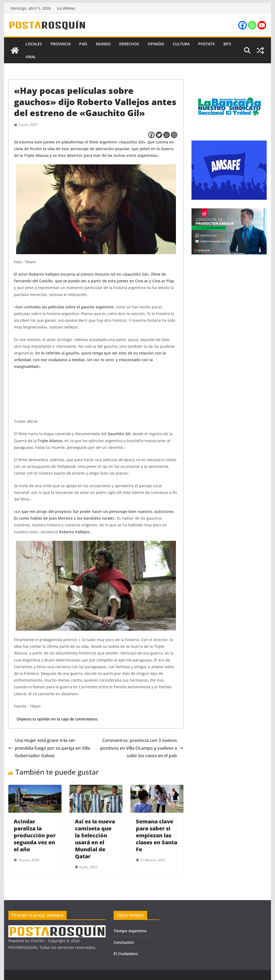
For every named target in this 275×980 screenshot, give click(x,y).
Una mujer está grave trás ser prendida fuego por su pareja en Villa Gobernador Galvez (49, 748)
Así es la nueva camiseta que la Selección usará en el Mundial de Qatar (95, 839)
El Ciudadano (126, 954)
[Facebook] (151, 135)
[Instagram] (174, 135)
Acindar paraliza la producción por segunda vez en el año (35, 835)
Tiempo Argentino (130, 931)
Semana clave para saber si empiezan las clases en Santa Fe (157, 835)
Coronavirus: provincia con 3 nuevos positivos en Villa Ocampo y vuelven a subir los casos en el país (142, 748)
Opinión (156, 44)
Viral (31, 57)
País (83, 44)
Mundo (103, 44)
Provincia (61, 44)
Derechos (129, 44)
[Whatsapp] (167, 135)
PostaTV (207, 44)
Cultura (181, 44)
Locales (34, 44)
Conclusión (124, 942)
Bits (227, 44)
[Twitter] (159, 135)
